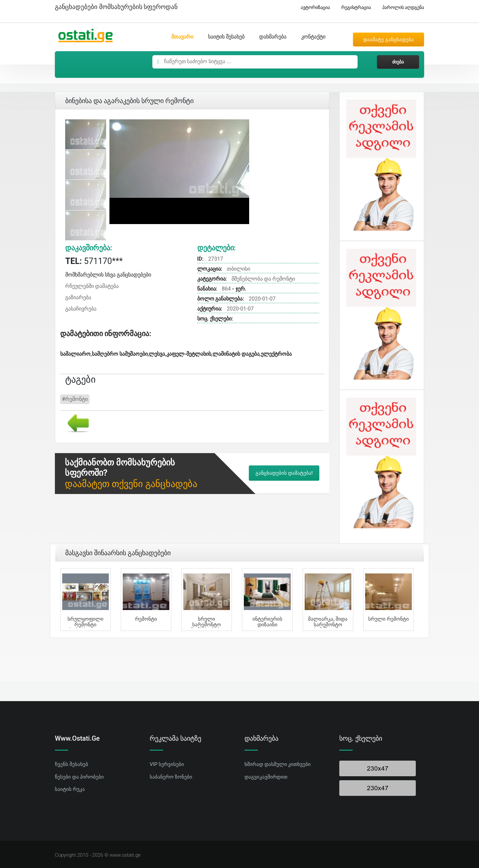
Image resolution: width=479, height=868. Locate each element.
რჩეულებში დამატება (92, 286)
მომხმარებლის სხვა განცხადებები (108, 275)
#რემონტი (75, 399)
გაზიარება (78, 297)
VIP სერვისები (167, 764)
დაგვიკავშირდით (266, 777)
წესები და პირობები (79, 777)
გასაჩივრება (81, 309)
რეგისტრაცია (354, 7)
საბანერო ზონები (171, 777)
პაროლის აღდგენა (401, 7)
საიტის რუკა (70, 789)
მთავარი (182, 37)
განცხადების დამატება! (284, 473)
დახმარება (273, 37)
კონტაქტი (313, 37)
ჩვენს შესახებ (72, 764)
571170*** (94, 261)
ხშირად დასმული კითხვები (278, 764)
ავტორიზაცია (313, 7)
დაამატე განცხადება (389, 40)
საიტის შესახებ (226, 37)
